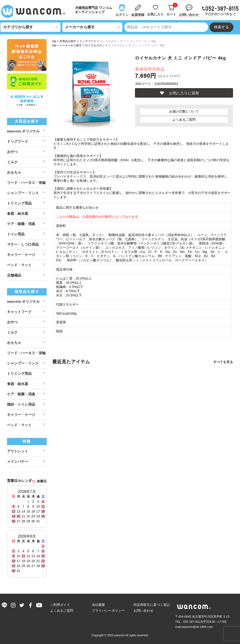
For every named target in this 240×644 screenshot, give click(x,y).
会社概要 (98, 605)
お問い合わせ (143, 611)
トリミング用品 (19, 203)
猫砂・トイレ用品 (21, 404)
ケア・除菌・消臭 (21, 224)
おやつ (12, 152)
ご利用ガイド (60, 605)
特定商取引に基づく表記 (152, 605)
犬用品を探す (68, 41)
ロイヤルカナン (95, 45)
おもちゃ (14, 172)
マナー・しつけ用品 (23, 244)
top (54, 41)
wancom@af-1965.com (197, 627)
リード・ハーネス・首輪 (26, 183)
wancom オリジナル (23, 131)
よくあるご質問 (184, 120)
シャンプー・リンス (23, 193)
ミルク (12, 162)
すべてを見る (223, 362)
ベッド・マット (19, 265)
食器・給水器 (18, 213)
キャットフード (19, 312)
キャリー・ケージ (21, 255)
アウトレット (18, 451)
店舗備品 (14, 275)
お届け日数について (184, 111)
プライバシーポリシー (108, 611)
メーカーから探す (71, 45)
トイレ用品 (16, 234)
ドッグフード (88, 41)
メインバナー (18, 461)
